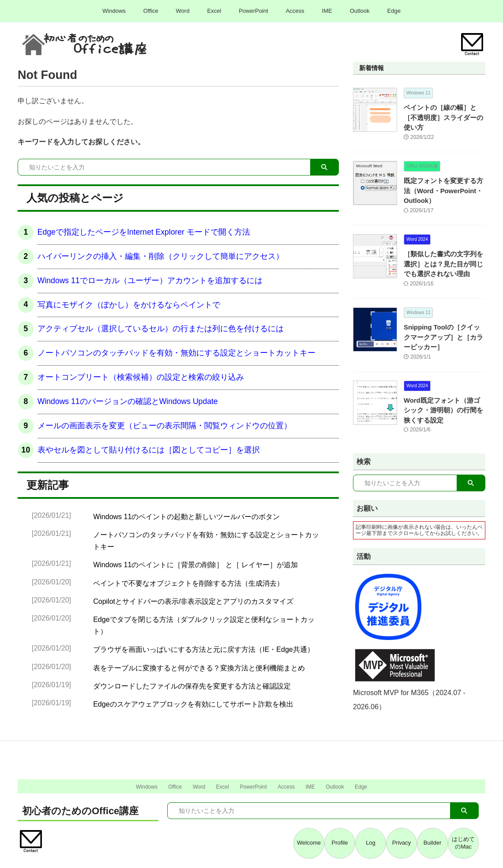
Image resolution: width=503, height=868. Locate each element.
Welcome (309, 843)
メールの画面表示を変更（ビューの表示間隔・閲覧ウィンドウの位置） (165, 426)
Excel (214, 11)
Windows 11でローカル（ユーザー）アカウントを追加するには (150, 281)
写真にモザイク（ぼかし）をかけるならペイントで (129, 305)
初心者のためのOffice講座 (80, 811)
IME (327, 11)
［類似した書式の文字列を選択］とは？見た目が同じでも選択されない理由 (444, 254)
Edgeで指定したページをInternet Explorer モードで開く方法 (144, 232)
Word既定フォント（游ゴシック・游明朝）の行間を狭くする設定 (444, 400)
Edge (394, 11)
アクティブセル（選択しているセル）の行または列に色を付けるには (161, 329)
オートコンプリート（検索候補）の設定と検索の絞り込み (141, 377)
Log (371, 843)
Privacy (402, 843)
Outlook (360, 11)
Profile (340, 843)
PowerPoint (253, 11)
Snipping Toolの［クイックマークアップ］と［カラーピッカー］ (444, 327)
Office (151, 11)
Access (295, 11)
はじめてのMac (463, 843)
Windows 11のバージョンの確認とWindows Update (128, 401)
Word (183, 11)
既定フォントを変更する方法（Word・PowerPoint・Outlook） (444, 181)
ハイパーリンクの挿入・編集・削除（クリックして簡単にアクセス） (161, 256)
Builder (432, 843)
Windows (114, 11)
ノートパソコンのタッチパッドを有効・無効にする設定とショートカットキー (176, 353)
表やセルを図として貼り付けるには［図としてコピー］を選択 (149, 450)
